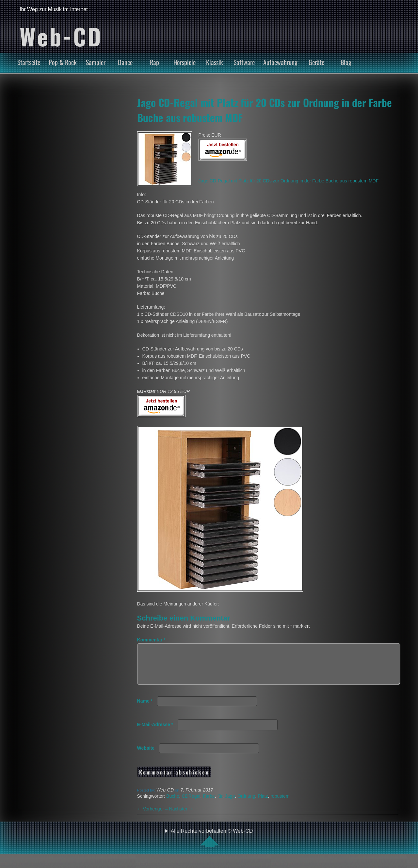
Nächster (181, 817)
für (220, 804)
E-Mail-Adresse (155, 732)
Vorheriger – (153, 817)
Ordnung (246, 804)
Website (146, 756)
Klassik (215, 62)
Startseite (29, 62)
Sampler (96, 62)
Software (244, 62)
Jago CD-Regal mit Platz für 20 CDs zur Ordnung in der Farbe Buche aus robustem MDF (289, 181)
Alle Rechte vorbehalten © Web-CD (212, 845)
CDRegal (191, 804)
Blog (346, 62)
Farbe (209, 804)
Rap (154, 62)
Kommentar (151, 640)
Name (145, 709)
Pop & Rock (63, 62)
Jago (230, 804)
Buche (173, 804)
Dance (125, 62)
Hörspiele (185, 62)
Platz (263, 804)
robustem (280, 804)
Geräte (316, 62)
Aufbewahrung (280, 62)
